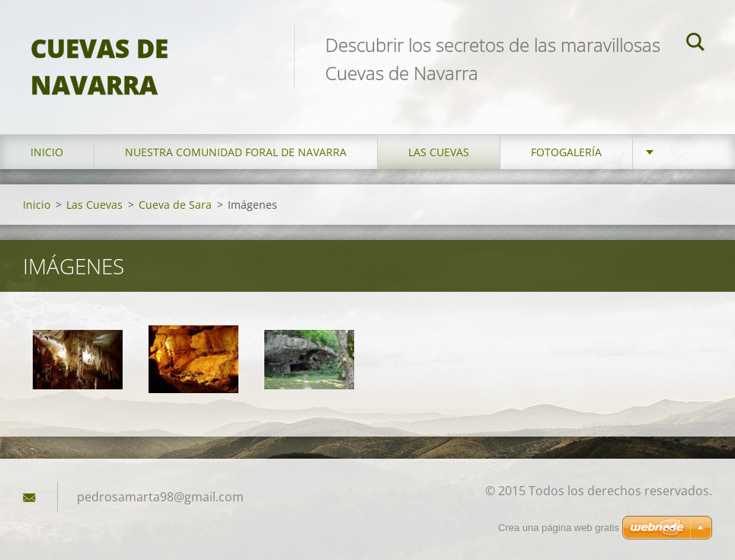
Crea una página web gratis (559, 528)
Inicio (47, 152)
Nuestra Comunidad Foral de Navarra (236, 152)
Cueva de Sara (175, 205)
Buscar (695, 44)
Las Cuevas (439, 152)
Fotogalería (566, 152)
